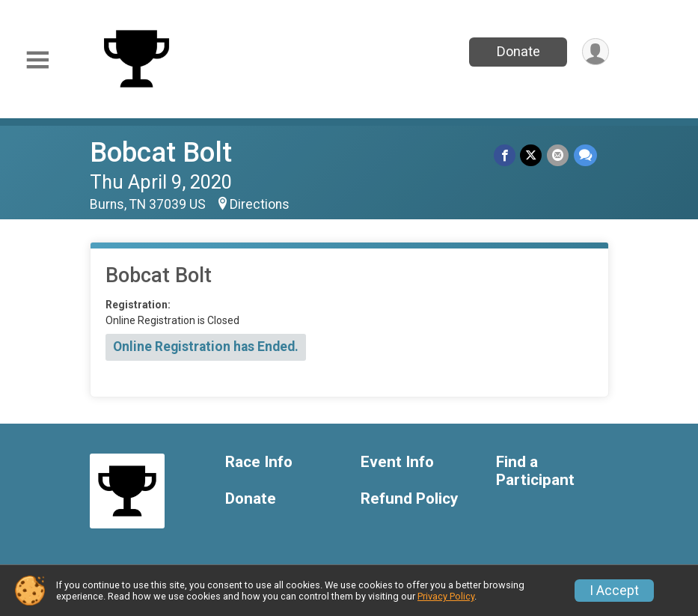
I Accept (614, 591)
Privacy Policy (446, 596)
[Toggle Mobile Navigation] (37, 60)
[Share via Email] (558, 155)
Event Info (397, 462)
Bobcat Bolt (161, 152)
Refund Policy (409, 499)
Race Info (259, 462)
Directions (260, 204)
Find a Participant (535, 471)
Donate (517, 51)
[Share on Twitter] (532, 155)
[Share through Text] (585, 155)
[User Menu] (595, 52)
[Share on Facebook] (506, 155)
